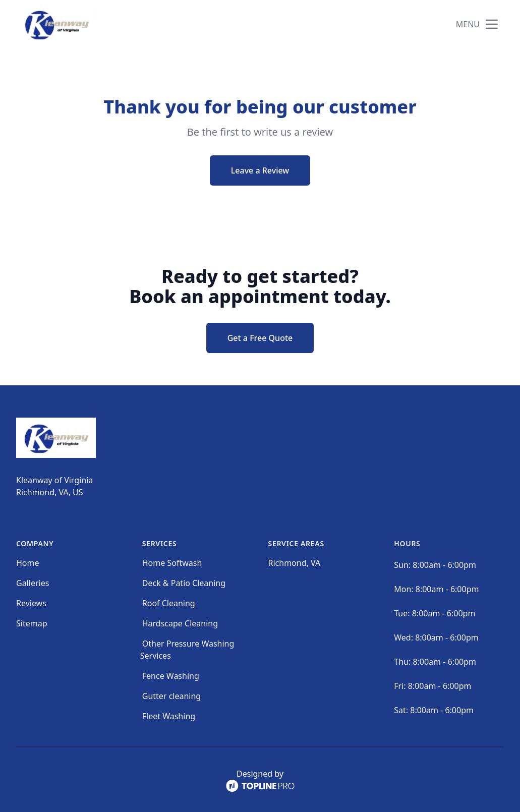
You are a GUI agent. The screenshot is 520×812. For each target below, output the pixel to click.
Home (28, 563)
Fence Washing (171, 676)
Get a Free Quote (260, 338)
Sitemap (32, 623)
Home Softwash (172, 563)
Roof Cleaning (169, 603)
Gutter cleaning (171, 696)
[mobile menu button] (492, 24)
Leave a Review (260, 170)
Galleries (33, 583)
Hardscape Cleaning (180, 623)
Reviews (31, 603)
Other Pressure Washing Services (187, 650)
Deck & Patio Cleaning (184, 583)
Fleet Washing (169, 716)
